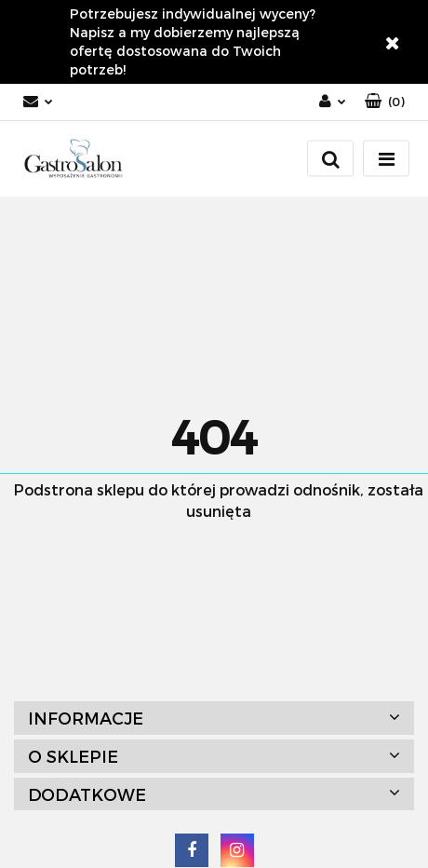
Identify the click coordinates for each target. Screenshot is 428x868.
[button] (385, 102)
